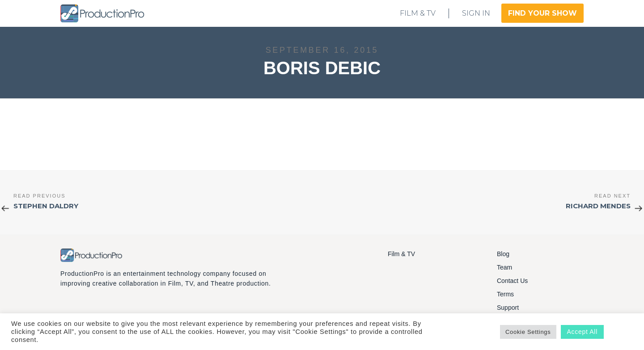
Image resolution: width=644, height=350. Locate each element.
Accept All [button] (582, 332)
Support (508, 308)
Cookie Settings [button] (528, 332)
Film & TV (401, 254)
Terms (505, 294)
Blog (503, 254)
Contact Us (512, 281)
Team (504, 267)
